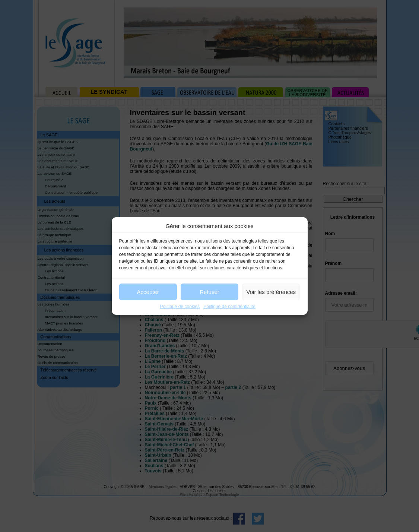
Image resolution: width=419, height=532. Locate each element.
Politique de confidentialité (229, 307)
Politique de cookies (180, 307)
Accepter (148, 292)
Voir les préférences (271, 292)
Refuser (209, 292)
